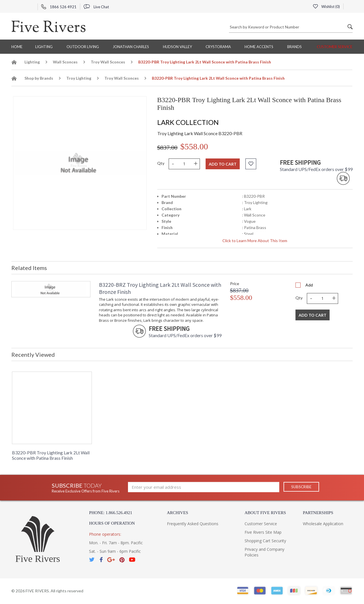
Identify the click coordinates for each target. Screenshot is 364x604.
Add (309, 285)
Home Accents (259, 47)
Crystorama (218, 47)
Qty (161, 163)
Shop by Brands (39, 78)
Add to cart (223, 164)
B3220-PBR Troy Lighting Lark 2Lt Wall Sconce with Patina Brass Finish (51, 455)
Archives (178, 513)
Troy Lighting (79, 78)
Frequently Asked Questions (193, 524)
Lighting (44, 47)
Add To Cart (313, 315)
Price (235, 284)
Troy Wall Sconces (108, 62)
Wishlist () (326, 7)
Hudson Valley (177, 47)
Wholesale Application (323, 524)
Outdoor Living (83, 47)
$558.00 (194, 146)
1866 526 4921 (59, 7)
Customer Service (335, 47)
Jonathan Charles (131, 47)
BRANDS (294, 47)
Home (17, 47)
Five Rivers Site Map (263, 532)
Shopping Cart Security (265, 541)
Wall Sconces (65, 62)
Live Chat (96, 7)
